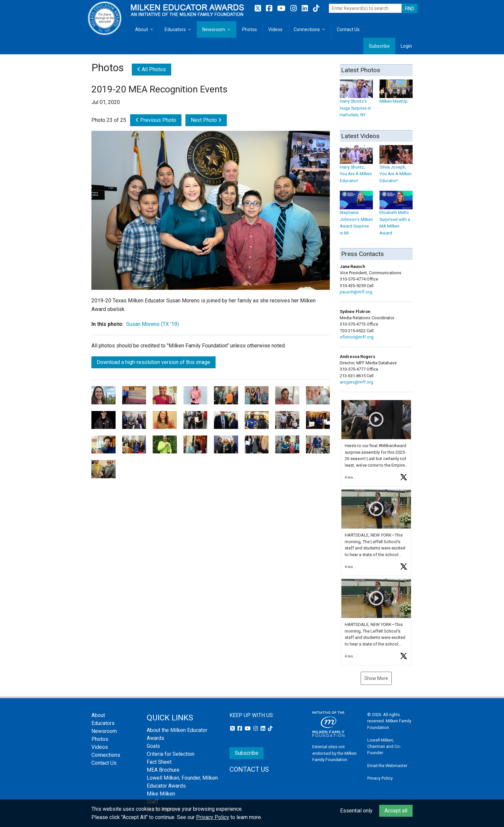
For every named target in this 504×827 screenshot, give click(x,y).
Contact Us (348, 29)
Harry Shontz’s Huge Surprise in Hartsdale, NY (356, 102)
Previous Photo (156, 120)
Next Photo (206, 120)
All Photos (151, 69)
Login (406, 46)
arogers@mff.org (356, 382)
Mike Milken (161, 794)
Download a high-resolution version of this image (153, 362)
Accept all (396, 811)
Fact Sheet (159, 762)
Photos (250, 29)
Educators (175, 29)
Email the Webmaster (387, 766)
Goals (153, 746)
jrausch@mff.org (356, 292)
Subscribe (379, 46)
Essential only (356, 811)
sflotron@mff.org (357, 337)
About (142, 29)
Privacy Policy (380, 778)
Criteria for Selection (171, 754)
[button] (376, 443)
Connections (307, 29)
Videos (275, 29)
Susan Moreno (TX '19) (152, 324)
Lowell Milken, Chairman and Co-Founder (384, 746)
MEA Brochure (163, 770)
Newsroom (214, 29)
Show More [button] (376, 678)
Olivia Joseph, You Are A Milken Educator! (396, 167)
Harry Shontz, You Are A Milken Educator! (356, 167)
